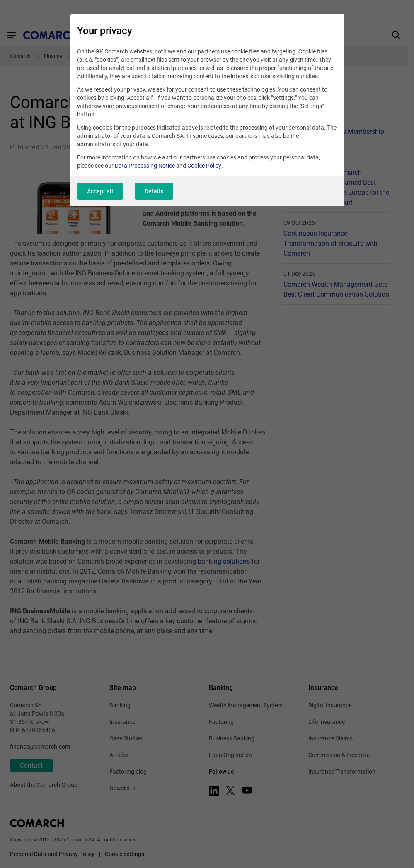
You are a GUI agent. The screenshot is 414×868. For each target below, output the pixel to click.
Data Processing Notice (145, 166)
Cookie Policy (204, 166)
